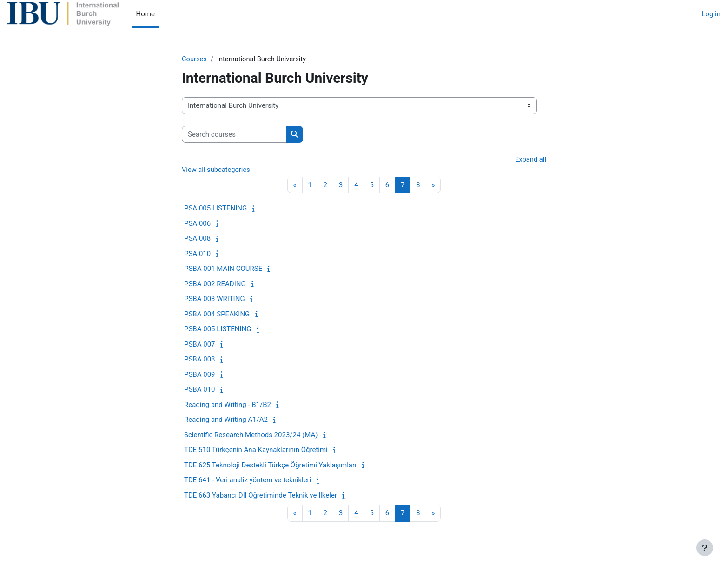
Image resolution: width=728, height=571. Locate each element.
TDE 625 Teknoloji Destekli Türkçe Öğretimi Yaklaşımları (270, 466)
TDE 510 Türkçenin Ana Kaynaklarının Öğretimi (256, 451)
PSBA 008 (200, 360)
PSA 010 (197, 255)
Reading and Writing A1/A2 (226, 420)
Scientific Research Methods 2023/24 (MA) (251, 436)
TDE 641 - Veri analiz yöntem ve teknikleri (248, 481)
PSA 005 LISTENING (215, 209)
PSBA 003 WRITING (215, 300)
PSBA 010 (200, 390)
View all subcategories (217, 170)
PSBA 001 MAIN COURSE (223, 269)
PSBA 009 (200, 375)
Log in (711, 14)
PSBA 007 (200, 345)
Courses (195, 59)
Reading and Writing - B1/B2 (228, 406)
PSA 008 (197, 239)
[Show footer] (705, 548)
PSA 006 (197, 224)
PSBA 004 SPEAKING (217, 315)
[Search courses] (234, 135)
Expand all (530, 160)
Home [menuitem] (146, 14)
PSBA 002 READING (215, 285)
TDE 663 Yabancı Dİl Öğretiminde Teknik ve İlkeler (261, 496)
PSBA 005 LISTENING (218, 330)
